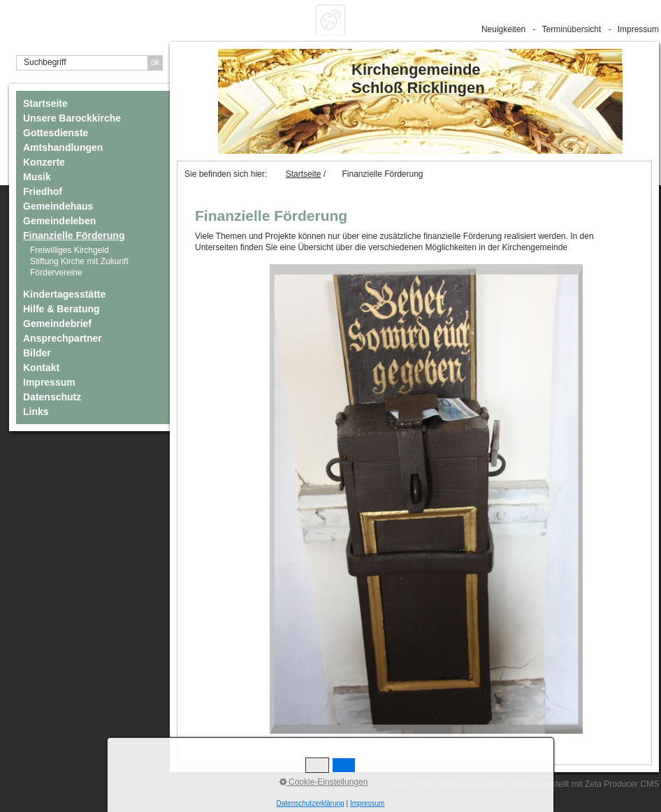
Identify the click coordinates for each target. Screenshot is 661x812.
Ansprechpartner (63, 338)
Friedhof (43, 191)
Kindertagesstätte (64, 294)
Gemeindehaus (58, 206)
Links (36, 412)
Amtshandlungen (63, 147)
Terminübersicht (572, 29)
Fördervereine (56, 273)
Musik (37, 177)
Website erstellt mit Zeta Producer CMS (585, 784)
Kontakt (41, 368)
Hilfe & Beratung (61, 309)
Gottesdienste (56, 133)
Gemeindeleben (59, 221)
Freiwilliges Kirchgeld (70, 250)
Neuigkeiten (503, 29)
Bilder (37, 353)
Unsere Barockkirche (72, 118)
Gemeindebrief (57, 324)
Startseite (45, 103)
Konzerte (44, 162)
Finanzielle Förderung (74, 235)
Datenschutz (52, 397)
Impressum (638, 29)
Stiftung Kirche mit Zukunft (79, 261)
